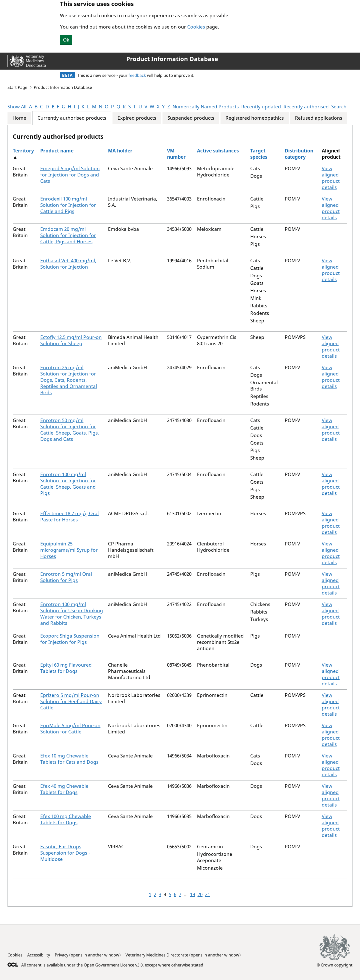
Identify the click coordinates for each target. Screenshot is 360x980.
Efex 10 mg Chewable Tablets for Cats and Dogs (69, 759)
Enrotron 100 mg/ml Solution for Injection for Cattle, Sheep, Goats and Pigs (68, 484)
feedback (137, 75)
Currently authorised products (72, 118)
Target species (259, 154)
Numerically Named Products (206, 107)
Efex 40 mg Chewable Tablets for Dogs (64, 789)
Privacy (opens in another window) (88, 955)
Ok (66, 40)
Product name (57, 151)
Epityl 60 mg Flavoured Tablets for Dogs (66, 668)
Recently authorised (306, 107)
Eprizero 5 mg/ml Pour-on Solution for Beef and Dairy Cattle (71, 701)
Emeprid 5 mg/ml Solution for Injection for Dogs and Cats (70, 175)
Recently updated (261, 107)
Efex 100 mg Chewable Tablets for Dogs (66, 819)
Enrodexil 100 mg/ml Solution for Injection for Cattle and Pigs (68, 205)
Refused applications (319, 118)
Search (339, 107)
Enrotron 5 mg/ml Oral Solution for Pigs (66, 577)
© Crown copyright (334, 965)
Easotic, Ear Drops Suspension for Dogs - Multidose (65, 853)
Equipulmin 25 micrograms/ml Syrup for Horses (69, 550)
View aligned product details (331, 178)
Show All (17, 107)
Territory (23, 151)
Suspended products (191, 118)
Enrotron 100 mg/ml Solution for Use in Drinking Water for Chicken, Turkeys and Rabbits (72, 614)
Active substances (218, 151)
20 (200, 894)
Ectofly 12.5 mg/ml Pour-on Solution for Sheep (71, 340)
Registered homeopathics (255, 118)
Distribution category (299, 154)
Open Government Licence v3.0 (113, 965)
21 (207, 894)
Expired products (137, 118)
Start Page (17, 87)
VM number (176, 154)
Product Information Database (172, 59)
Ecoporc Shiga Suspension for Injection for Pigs (70, 639)
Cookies (196, 27)
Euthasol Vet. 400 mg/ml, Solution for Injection (68, 264)
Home (19, 118)
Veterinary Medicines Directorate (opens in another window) (183, 955)
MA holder (120, 151)
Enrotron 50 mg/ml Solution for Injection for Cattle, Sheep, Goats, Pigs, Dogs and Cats (70, 430)
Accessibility (39, 955)
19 (192, 894)
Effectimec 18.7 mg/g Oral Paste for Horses (69, 517)
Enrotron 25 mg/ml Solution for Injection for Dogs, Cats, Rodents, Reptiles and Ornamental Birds (69, 380)
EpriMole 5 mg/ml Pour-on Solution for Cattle (70, 729)
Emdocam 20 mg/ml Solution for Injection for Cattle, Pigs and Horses (68, 235)
